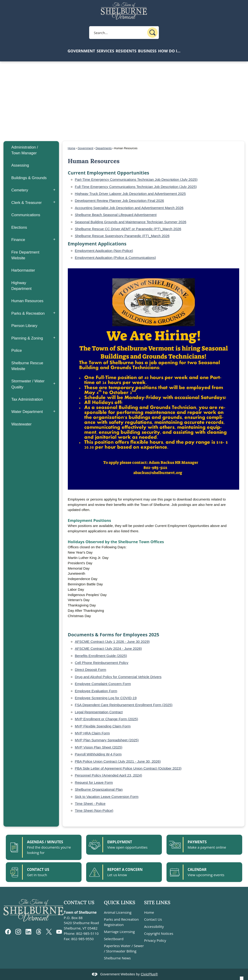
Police (17, 350)
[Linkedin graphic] (28, 932)
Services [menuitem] (105, 51)
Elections (19, 227)
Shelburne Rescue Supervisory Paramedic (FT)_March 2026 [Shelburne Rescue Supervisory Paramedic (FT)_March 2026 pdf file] (122, 236)
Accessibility (154, 926)
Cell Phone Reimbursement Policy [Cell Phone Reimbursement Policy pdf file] (101, 663)
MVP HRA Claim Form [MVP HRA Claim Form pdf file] (92, 733)
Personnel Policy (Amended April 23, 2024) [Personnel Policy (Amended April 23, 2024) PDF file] (108, 775)
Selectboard (114, 939)
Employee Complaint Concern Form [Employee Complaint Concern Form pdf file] (103, 684)
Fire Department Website (25, 255)
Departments (104, 148)
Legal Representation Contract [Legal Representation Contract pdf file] (99, 712)
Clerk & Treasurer (27, 203)
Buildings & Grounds (29, 178)
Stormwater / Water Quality (28, 384)
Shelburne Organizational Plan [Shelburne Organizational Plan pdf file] (99, 789)
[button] (152, 33)
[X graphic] (49, 932)
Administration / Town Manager (25, 150)
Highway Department (21, 286)
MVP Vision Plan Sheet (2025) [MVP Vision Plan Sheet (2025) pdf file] (99, 747)
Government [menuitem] (81, 51)
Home (72, 148)
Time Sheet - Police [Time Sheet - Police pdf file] (90, 804)
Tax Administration (27, 399)
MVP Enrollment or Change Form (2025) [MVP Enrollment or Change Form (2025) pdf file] (106, 719)
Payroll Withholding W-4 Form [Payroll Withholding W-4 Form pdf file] (98, 754)
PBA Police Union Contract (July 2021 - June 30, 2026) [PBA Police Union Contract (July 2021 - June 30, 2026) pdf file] (118, 761)
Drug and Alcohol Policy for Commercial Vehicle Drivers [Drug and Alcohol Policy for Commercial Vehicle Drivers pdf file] (118, 677)
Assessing (20, 165)
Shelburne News (117, 958)
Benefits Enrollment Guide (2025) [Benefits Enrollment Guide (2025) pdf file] (101, 656)
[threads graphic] (39, 932)
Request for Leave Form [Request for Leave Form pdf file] (94, 782)
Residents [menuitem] (126, 51)
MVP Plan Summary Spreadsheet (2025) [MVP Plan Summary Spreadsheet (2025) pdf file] (107, 740)
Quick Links (120, 902)
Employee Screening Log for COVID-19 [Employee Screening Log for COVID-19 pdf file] (106, 698)
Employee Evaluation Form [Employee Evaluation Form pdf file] (96, 691)
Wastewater (22, 424)
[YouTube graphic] (59, 932)
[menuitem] (31, 150)
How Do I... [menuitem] (169, 51)
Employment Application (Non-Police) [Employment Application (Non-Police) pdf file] (104, 251)
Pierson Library (24, 326)
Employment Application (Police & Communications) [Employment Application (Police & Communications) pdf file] (115, 258)
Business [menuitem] (147, 51)
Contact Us (153, 919)
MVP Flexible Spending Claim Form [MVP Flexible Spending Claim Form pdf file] (103, 726)
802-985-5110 (87, 933)
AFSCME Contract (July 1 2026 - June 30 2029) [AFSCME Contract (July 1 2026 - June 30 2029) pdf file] (112, 642)
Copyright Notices (158, 933)
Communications (26, 215)
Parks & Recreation (28, 313)
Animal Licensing (118, 912)
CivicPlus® (149, 974)
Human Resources (27, 301)
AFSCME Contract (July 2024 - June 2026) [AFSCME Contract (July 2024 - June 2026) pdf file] (108, 649)
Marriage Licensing (119, 932)
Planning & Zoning (27, 338)
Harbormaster (23, 270)
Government (85, 148)
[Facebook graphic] (8, 932)
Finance (18, 240)
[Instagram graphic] (18, 932)
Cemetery (20, 190)
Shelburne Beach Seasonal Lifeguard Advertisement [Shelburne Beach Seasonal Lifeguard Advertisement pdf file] (116, 215)
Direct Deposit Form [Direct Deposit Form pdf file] (90, 670)
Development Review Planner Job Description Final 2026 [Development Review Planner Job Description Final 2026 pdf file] (119, 201)
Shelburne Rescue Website (27, 366)
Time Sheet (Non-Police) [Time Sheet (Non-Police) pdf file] (94, 810)
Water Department (27, 412)
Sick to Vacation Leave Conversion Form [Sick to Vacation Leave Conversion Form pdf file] (107, 797)
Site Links (157, 902)
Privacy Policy (155, 940)
